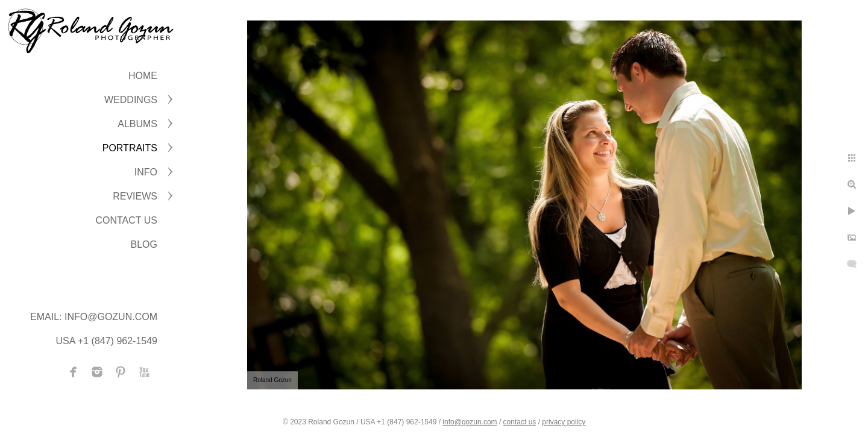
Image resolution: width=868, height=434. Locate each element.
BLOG (144, 244)
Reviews (135, 196)
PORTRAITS (130, 148)
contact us (520, 422)
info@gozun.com (470, 422)
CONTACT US (126, 220)
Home (143, 76)
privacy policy (564, 422)
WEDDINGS (131, 100)
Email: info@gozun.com (94, 317)
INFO (146, 172)
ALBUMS (137, 124)
